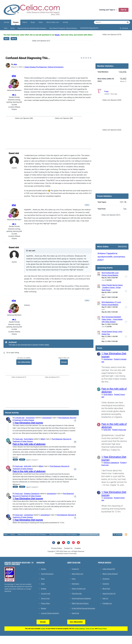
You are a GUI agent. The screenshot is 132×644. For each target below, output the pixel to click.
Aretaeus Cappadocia (32, 494)
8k (14, 95)
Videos (25, 22)
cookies (43, 629)
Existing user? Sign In (108, 10)
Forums (16, 23)
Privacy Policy (57, 548)
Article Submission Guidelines (81, 598)
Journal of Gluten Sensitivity (50, 613)
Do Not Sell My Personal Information (83, 608)
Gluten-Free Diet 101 (109, 594)
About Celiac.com (53, 22)
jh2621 (101, 260)
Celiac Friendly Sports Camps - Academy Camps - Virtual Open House (112, 288)
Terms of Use (45, 598)
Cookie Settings (80, 629)
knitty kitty (28, 466)
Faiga (106, 91)
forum (57, 35)
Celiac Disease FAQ (109, 569)
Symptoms (106, 579)
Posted (119, 430)
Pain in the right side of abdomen (29, 444)
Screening (106, 584)
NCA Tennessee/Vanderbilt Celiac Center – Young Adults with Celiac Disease (112, 319)
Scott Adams (29, 439)
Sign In (6, 39)
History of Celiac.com (79, 589)
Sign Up (124, 10)
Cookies (78, 548)
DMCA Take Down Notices (80, 603)
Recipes (44, 608)
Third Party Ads (77, 594)
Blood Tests (106, 589)
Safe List (105, 598)
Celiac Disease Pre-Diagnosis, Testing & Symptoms (44, 67)
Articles (7, 22)
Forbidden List (107, 603)
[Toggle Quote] (27, 251)
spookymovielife (105, 257)
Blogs (33, 22)
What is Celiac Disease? (110, 574)
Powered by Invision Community (66, 554)
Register (44, 589)
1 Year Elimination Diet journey (28, 423)
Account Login (46, 594)
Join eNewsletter (24, 362)
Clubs (41, 22)
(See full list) (122, 246)
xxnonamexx (30, 418)
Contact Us (68, 548)
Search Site (75, 613)
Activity (65, 22)
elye (15, 64)
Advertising (75, 584)
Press (74, 579)
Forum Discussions (47, 574)
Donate (64, 362)
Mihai (43, 439)
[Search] (104, 22)
